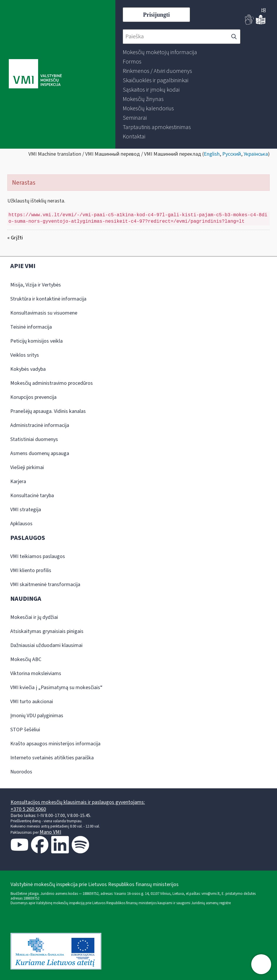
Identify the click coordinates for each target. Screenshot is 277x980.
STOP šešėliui (25, 730)
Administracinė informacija (40, 425)
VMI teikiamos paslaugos (38, 556)
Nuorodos (21, 772)
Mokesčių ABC (26, 659)
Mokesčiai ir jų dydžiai (34, 617)
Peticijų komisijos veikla (36, 341)
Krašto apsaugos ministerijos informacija (55, 744)
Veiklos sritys (25, 355)
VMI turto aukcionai (32, 702)
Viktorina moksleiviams (36, 673)
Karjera (18, 482)
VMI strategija (26, 510)
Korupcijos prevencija (33, 397)
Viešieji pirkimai (27, 467)
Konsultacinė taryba (32, 496)
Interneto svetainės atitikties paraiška (52, 758)
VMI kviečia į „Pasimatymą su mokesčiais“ (56, 688)
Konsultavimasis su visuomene (44, 313)
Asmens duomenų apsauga (40, 453)
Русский (232, 154)
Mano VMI (50, 832)
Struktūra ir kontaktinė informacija (48, 299)
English (212, 154)
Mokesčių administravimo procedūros (52, 383)
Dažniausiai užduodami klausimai (46, 645)
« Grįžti (15, 238)
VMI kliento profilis (31, 570)
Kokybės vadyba (28, 369)
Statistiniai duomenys (34, 439)
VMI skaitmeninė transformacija (45, 585)
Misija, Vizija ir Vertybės (36, 285)
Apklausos (21, 524)
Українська (256, 154)
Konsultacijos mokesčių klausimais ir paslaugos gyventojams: (78, 802)
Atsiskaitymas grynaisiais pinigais (47, 631)
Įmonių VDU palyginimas (37, 716)
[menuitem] (160, 52)
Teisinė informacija (31, 327)
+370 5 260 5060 (28, 809)
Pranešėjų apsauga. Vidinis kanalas (48, 411)
